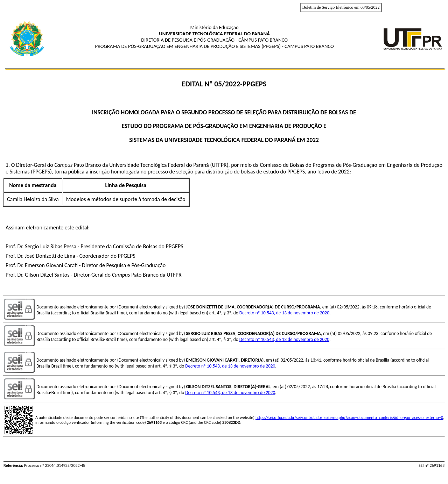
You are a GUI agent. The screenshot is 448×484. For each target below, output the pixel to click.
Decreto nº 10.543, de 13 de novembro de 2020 (284, 313)
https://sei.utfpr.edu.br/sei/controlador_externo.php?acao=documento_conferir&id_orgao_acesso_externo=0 (349, 418)
